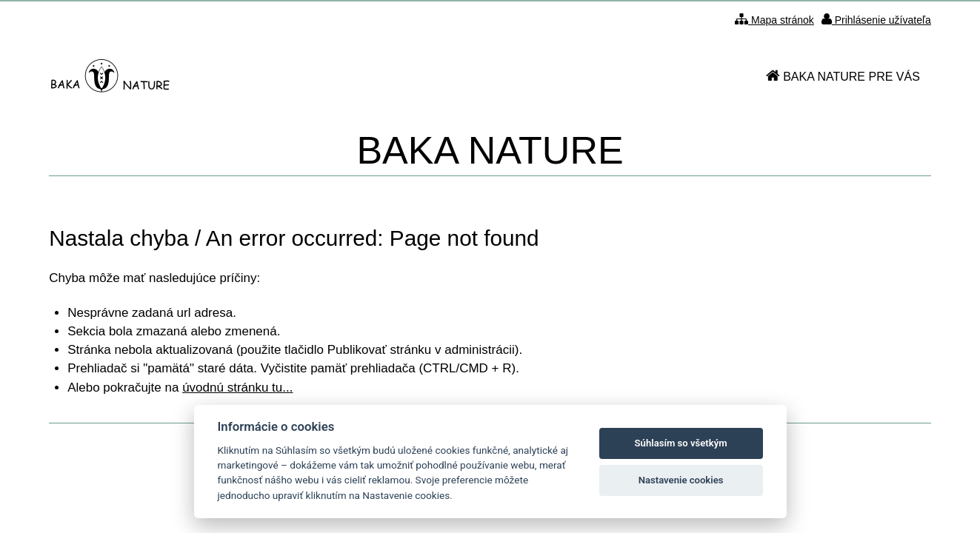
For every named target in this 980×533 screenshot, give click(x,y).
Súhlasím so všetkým (681, 443)
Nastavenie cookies (681, 480)
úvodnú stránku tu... (237, 388)
